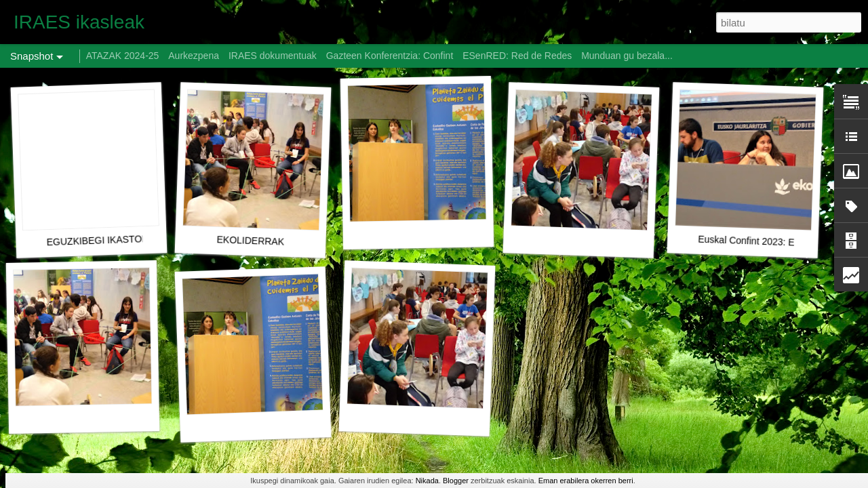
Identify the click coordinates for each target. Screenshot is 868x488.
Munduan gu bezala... (627, 56)
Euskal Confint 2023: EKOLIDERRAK (777, 242)
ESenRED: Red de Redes (518, 56)
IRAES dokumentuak (273, 56)
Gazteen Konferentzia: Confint (390, 56)
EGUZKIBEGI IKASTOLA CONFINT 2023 (134, 239)
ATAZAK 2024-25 (123, 56)
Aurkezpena (194, 56)
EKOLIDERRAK (250, 240)
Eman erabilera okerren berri (586, 481)
